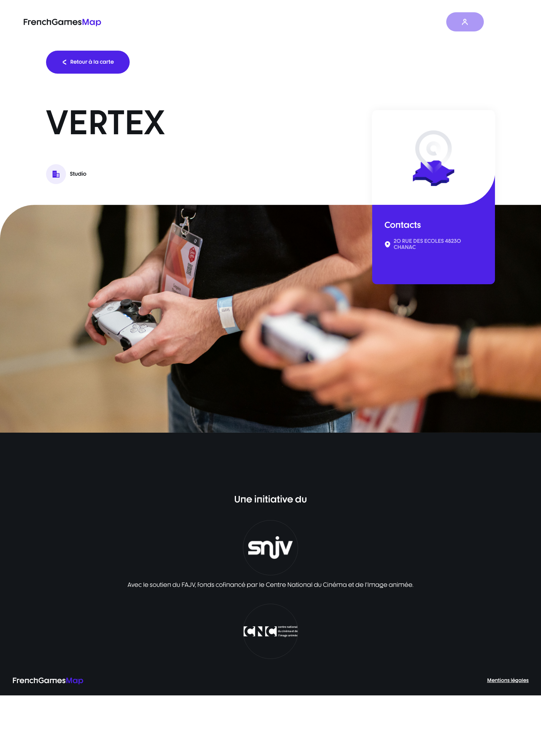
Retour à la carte (88, 62)
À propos (430, 22)
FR (503, 22)
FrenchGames (62, 22)
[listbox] (270, 319)
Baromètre (335, 22)
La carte (294, 22)
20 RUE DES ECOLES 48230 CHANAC (427, 244)
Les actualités (384, 22)
